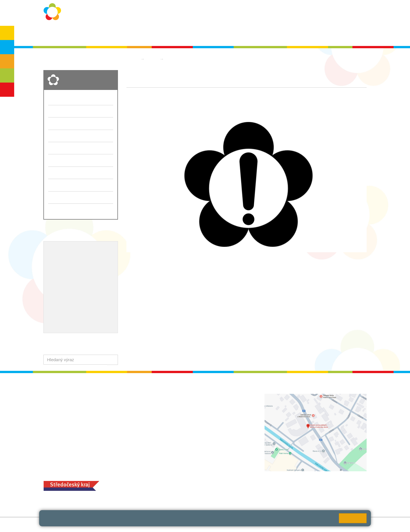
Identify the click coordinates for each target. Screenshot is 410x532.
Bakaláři (304, 34)
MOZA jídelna (167, 482)
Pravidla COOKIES (211, 524)
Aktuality (202, 34)
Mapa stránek (118, 524)
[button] (112, 360)
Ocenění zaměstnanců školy (77, 287)
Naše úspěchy (63, 278)
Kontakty (257, 34)
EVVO (54, 269)
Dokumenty (229, 34)
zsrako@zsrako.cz (186, 440)
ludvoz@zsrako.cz (186, 409)
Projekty (84, 269)
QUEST (281, 34)
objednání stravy (206, 491)
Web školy (357, 524)
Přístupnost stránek (171, 524)
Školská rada (350, 34)
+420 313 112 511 (179, 403)
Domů (132, 59)
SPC (325, 34)
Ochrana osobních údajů (135, 34)
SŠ (7, 75)
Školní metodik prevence (73, 259)
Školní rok (176, 34)
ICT (68, 269)
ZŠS (7, 61)
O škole (96, 34)
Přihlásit (142, 524)
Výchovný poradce (67, 250)
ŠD (7, 90)
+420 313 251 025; (172, 491)
